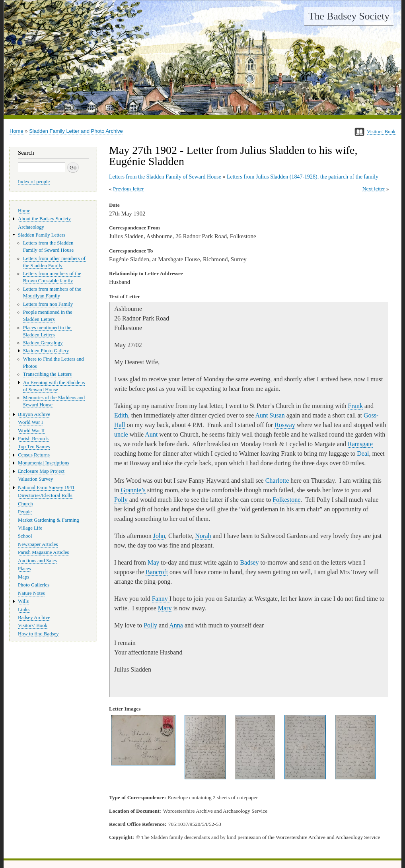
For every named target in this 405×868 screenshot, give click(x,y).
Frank (355, 406)
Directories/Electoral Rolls (45, 495)
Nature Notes (31, 593)
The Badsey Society (349, 16)
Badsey (249, 562)
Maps (23, 577)
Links (24, 610)
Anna (176, 625)
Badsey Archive (34, 618)
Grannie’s (133, 490)
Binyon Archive (34, 414)
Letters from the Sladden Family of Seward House (165, 177)
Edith (121, 415)
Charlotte (277, 481)
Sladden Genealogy (43, 343)
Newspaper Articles (38, 544)
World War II (31, 431)
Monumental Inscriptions (44, 463)
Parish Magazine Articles (44, 552)
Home (17, 131)
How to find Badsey (38, 634)
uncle (121, 434)
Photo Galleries (34, 585)
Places (24, 569)
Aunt (151, 434)
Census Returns (34, 455)
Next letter (374, 189)
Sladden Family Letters (42, 235)
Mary (165, 608)
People (25, 512)
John (159, 536)
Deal (363, 453)
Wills (23, 601)
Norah (203, 536)
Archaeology (31, 227)
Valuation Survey (35, 479)
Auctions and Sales (37, 561)
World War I (30, 422)
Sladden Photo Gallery (46, 351)
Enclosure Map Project (41, 471)
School (25, 536)
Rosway (285, 425)
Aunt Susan (270, 415)
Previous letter (128, 189)
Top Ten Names (34, 447)
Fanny (161, 599)
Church (25, 504)
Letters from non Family (48, 304)
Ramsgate (360, 444)
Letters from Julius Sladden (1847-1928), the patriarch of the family (303, 177)
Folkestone (286, 500)
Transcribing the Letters (47, 374)
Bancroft (157, 572)
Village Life (30, 528)
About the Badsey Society (44, 219)
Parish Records (33, 439)
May (153, 562)
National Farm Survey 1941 (46, 487)
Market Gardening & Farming (49, 520)
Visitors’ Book (33, 625)
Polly (122, 500)
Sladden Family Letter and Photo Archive (76, 131)
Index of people (34, 182)
